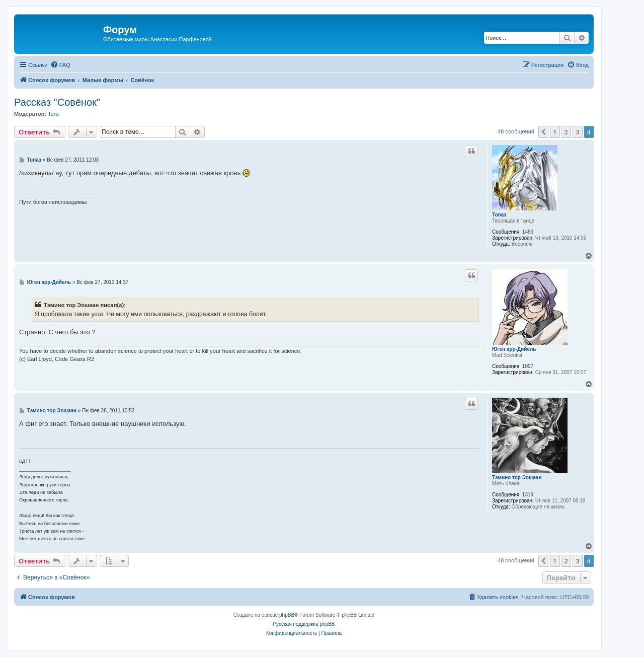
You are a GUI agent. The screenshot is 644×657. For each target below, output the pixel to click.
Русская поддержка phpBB (304, 624)
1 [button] (555, 132)
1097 (528, 366)
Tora (53, 114)
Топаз (499, 215)
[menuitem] (60, 65)
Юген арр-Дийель (514, 349)
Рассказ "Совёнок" (57, 102)
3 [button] (577, 132)
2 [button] (566, 132)
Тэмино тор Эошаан (517, 478)
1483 (528, 232)
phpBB (287, 615)
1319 (528, 495)
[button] (543, 132)
